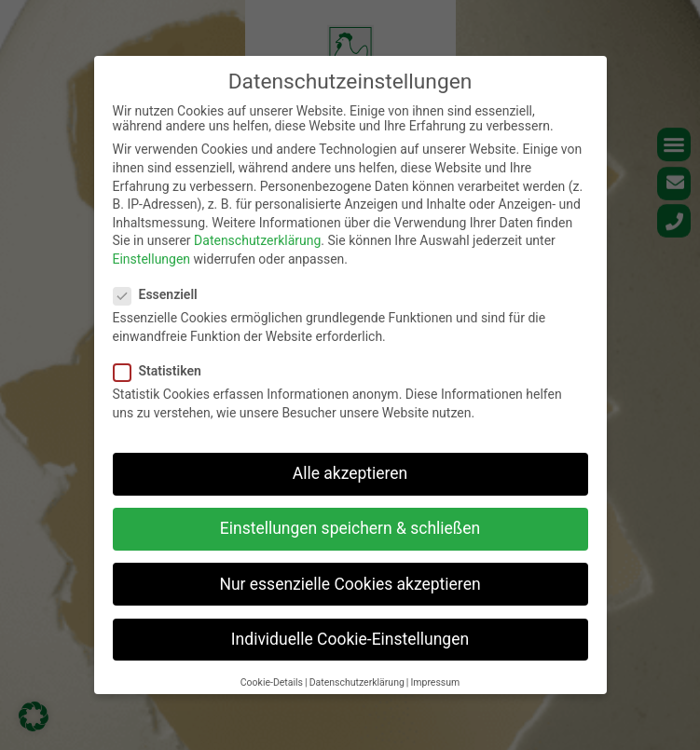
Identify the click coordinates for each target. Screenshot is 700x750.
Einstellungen (152, 259)
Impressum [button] (435, 682)
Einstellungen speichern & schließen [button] (350, 528)
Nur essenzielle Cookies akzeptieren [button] (350, 584)
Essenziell (161, 294)
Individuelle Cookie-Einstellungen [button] (350, 639)
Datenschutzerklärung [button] (357, 682)
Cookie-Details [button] (272, 682)
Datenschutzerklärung (257, 240)
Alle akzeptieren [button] (350, 473)
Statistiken (163, 371)
